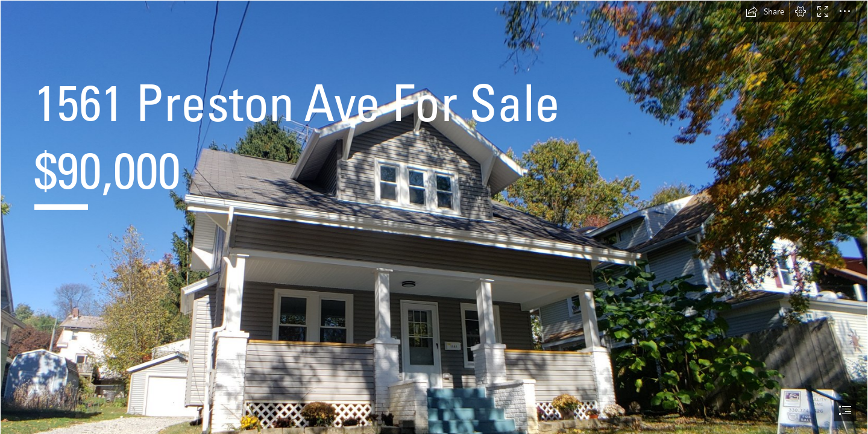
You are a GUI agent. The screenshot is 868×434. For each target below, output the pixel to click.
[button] (765, 11)
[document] (434, 217)
